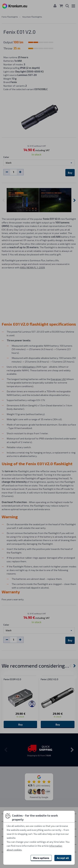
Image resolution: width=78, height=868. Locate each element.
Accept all (63, 858)
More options (41, 858)
